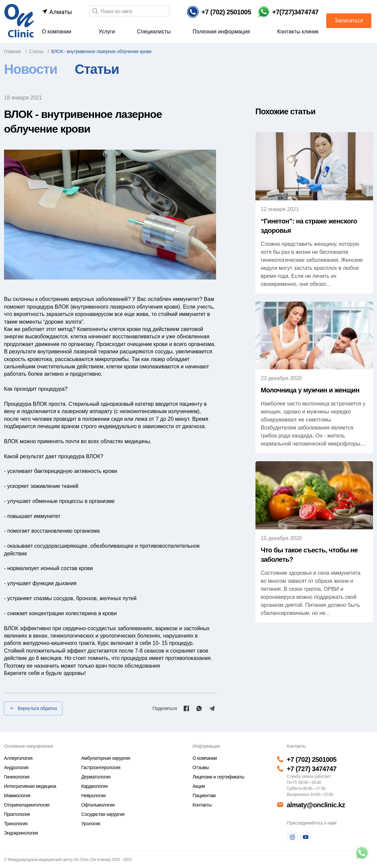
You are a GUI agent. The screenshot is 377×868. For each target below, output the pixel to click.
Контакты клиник (298, 32)
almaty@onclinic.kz (316, 805)
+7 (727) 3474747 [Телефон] (312, 769)
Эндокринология (21, 833)
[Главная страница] (19, 20)
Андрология (16, 767)
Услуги (107, 32)
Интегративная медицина (30, 786)
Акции (199, 786)
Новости (31, 69)
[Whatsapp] (199, 708)
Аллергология (18, 758)
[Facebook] (186, 708)
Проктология (17, 814)
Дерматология (96, 777)
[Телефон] (219, 12)
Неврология (93, 796)
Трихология (16, 824)
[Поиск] (95, 12)
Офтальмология (98, 805)
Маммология (17, 796)
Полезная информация (221, 32)
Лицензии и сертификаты (218, 777)
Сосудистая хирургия (103, 814)
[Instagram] (292, 837)
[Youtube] (306, 837)
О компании (56, 32)
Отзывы (201, 767)
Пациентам (204, 796)
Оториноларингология (27, 805)
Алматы (57, 12)
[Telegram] (212, 708)
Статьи (97, 69)
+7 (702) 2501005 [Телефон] (312, 759)
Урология (91, 824)
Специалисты (154, 32)
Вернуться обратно (33, 708)
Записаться (349, 21)
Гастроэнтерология (101, 767)
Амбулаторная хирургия (106, 758)
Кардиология (94, 786)
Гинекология (17, 777)
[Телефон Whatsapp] (288, 12)
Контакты (202, 805)
